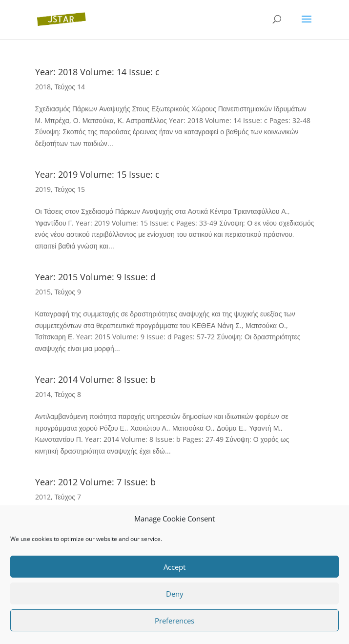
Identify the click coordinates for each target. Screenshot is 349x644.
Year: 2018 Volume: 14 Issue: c (97, 72)
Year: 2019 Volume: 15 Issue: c (97, 174)
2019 (43, 189)
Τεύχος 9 (68, 292)
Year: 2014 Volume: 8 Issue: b (95, 379)
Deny (175, 594)
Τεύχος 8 (68, 394)
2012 (43, 497)
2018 (43, 87)
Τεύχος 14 (70, 87)
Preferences (174, 621)
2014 (43, 394)
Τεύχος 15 (70, 189)
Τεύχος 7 (68, 497)
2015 (43, 292)
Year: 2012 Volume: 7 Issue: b (95, 482)
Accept (174, 567)
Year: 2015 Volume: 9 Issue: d (95, 277)
